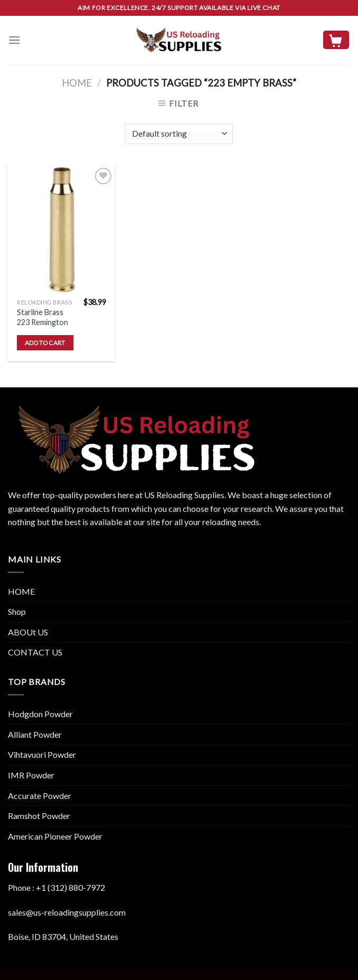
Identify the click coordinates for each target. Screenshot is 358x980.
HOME (21, 591)
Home (77, 83)
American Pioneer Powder (55, 836)
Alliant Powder (35, 734)
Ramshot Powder (39, 816)
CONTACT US (35, 652)
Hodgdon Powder (40, 714)
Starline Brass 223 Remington (43, 317)
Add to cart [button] (45, 343)
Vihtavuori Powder (42, 754)
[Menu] (14, 40)
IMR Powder (31, 775)
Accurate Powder (40, 796)
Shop (17, 611)
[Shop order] (179, 134)
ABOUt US (28, 632)
